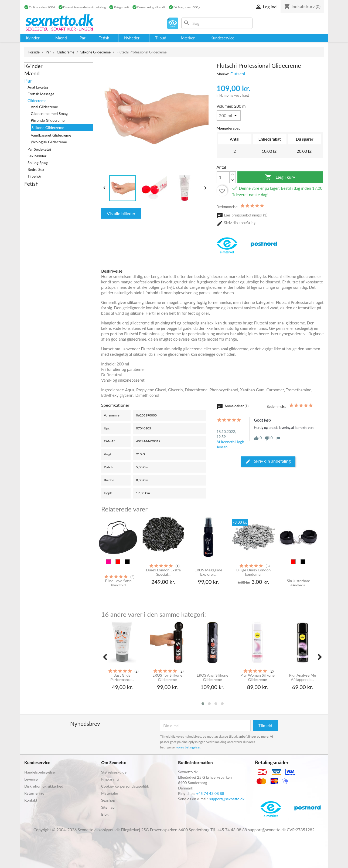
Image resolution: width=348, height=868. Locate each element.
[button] (203, 704)
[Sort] (127, 562)
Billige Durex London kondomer (253, 572)
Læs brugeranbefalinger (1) (242, 215)
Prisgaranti (110, 779)
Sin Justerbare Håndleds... (299, 583)
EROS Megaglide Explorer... (208, 572)
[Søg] (217, 23)
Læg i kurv (280, 177)
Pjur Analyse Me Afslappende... (303, 677)
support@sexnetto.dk (227, 799)
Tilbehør (34, 176)
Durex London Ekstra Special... (163, 572)
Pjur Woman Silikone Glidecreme (257, 677)
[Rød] (118, 562)
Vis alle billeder (121, 213)
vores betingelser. (189, 747)
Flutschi (238, 74)
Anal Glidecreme (44, 107)
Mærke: (223, 74)
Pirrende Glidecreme (48, 120)
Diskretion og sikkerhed (44, 786)
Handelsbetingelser (40, 772)
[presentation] (105, 657)
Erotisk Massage (41, 94)
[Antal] (223, 177)
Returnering (34, 793)
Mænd (32, 73)
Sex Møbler (37, 156)
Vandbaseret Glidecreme (51, 135)
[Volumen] (229, 116)
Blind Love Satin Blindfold (118, 583)
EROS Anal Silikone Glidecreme (212, 677)
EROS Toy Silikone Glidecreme (167, 677)
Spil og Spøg (38, 163)
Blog (105, 814)
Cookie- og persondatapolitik (125, 786)
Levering (31, 779)
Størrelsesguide (114, 772)
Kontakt (31, 800)
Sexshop (108, 800)
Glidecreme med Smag (49, 113)
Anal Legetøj (38, 87)
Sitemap (108, 807)
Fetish (31, 184)
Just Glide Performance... (122, 677)
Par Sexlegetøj (39, 149)
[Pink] (108, 562)
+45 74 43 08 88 (210, 793)
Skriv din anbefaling (236, 223)
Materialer (110, 793)
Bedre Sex (36, 169)
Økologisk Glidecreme (49, 142)
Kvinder (33, 66)
